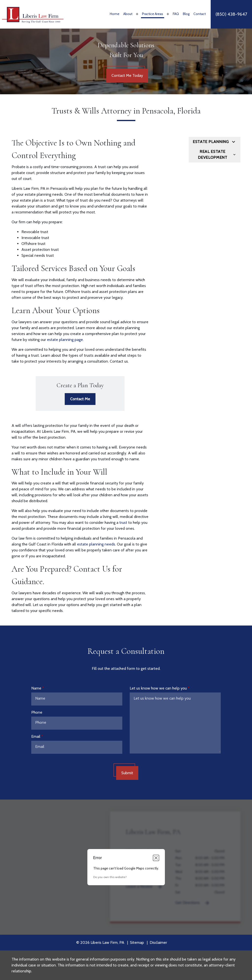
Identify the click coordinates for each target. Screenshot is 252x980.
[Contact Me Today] (127, 76)
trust (123, 522)
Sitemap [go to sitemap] (137, 942)
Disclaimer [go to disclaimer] (158, 942)
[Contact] (200, 14)
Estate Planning (211, 142)
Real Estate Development (213, 154)
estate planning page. (65, 340)
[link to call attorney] (231, 14)
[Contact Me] (80, 399)
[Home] (115, 14)
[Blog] (186, 14)
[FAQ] (176, 14)
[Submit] (127, 773)
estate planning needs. (96, 544)
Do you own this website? (110, 877)
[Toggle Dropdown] (137, 14)
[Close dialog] (156, 858)
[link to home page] (33, 14)
